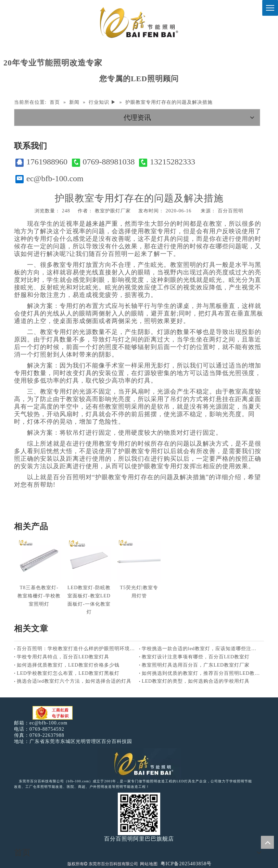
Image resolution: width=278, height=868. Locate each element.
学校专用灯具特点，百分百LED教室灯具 (63, 657)
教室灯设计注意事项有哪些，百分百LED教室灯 (196, 657)
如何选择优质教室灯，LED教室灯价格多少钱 (68, 665)
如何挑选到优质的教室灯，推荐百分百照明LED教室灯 (201, 673)
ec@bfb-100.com (49, 179)
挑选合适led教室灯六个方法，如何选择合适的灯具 (74, 681)
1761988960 (41, 162)
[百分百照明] (139, 22)
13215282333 (167, 162)
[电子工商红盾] (53, 713)
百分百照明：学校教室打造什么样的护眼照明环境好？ (77, 649)
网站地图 (149, 864)
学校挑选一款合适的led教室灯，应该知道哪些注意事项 (201, 649)
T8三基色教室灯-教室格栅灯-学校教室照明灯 (39, 596)
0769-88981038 (103, 162)
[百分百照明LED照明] (139, 763)
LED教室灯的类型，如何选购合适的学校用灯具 (196, 681)
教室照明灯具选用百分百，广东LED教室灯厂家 (196, 665)
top (267, 842)
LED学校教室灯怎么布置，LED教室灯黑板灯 (68, 673)
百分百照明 (231, 211)
